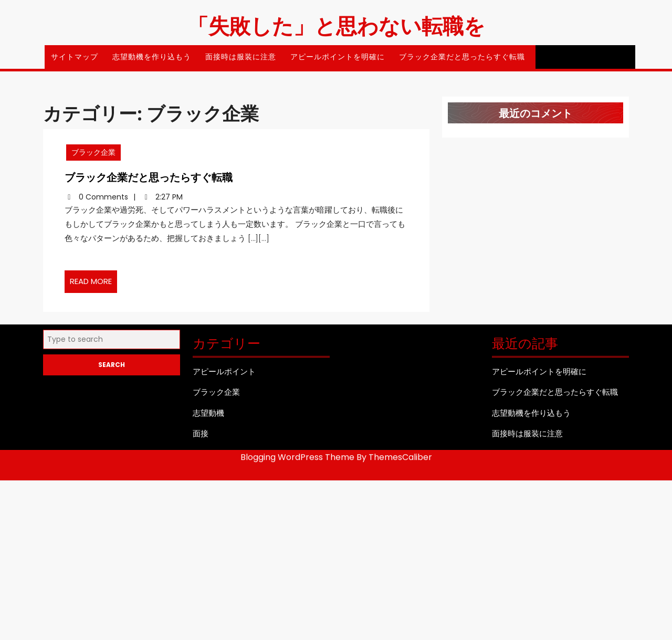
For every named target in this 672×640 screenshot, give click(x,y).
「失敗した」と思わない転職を (336, 25)
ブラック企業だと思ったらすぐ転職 (462, 57)
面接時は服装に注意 (241, 57)
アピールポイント (224, 375)
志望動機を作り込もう (152, 57)
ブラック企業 (112, 161)
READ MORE (113, 276)
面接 (201, 438)
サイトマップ (75, 57)
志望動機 (208, 417)
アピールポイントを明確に (338, 57)
